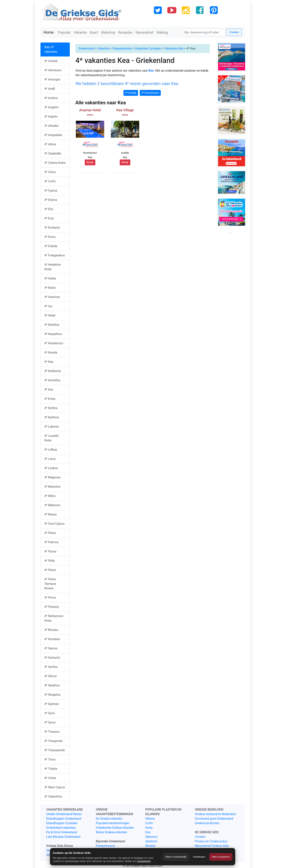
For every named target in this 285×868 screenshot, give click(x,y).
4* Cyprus (51, 191)
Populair (64, 32)
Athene (150, 819)
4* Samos (51, 648)
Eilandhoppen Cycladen (62, 823)
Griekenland (86, 48)
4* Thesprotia (54, 741)
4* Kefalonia (53, 371)
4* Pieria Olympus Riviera (50, 584)
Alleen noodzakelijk (176, 857)
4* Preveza (52, 607)
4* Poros (50, 598)
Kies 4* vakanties (51, 49)
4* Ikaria (50, 288)
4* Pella (50, 561)
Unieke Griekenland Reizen (64, 814)
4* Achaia (51, 61)
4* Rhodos (51, 630)
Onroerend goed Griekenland (214, 819)
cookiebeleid (144, 861)
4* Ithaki (50, 315)
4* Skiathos (52, 685)
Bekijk (90, 162)
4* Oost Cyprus (55, 524)
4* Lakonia (52, 427)
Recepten (125, 32)
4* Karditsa (52, 325)
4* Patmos (52, 542)
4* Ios (48, 306)
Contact (200, 837)
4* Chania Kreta (55, 163)
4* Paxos (50, 551)
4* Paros (50, 533)
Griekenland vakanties (61, 828)
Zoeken (234, 32)
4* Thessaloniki (55, 750)
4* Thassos (52, 732)
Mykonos (152, 837)
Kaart (94, 32)
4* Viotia (50, 778)
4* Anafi (50, 89)
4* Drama (51, 200)
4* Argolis (51, 116)
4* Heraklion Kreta (53, 267)
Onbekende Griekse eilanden (115, 828)
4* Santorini (52, 658)
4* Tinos (50, 759)
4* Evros (50, 237)
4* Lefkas (51, 450)
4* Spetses (52, 704)
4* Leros (50, 459)
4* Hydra (50, 278)
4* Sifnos (51, 676)
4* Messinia (52, 487)
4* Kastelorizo (54, 343)
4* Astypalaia (53, 135)
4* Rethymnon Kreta (54, 618)
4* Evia (49, 218)
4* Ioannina (52, 297)
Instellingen (199, 857)
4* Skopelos (52, 695)
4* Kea (49, 362)
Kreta (149, 828)
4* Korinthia (52, 380)
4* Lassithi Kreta (52, 438)
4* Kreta (50, 399)
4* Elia (49, 209)
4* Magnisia (52, 477)
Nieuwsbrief (144, 32)
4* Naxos (51, 514)
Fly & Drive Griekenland (62, 832)
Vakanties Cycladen (148, 48)
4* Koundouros (150, 93)
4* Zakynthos (53, 796)
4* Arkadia (51, 126)
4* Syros (50, 722)
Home (49, 32)
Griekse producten (207, 823)
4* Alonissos (53, 70)
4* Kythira (51, 408)
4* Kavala (51, 352)
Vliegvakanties (122, 48)
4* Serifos (51, 667)
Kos (148, 832)
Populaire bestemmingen (113, 823)
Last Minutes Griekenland (63, 837)
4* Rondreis (52, 639)
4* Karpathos (53, 334)
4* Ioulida (131, 93)
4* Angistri (52, 107)
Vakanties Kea (174, 48)
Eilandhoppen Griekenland (64, 819)
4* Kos (49, 390)
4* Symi (50, 713)
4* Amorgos (52, 79)
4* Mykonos (52, 505)
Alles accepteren (221, 857)
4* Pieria (50, 570)
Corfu (149, 823)
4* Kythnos (52, 417)
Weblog (162, 32)
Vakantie (80, 32)
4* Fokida (51, 246)
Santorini (151, 841)
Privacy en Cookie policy (211, 841)
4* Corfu (50, 181)
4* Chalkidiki (53, 154)
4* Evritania (52, 228)
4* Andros (51, 98)
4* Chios (50, 172)
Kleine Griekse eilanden (111, 832)
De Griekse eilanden (109, 819)
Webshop (108, 32)
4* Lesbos (51, 468)
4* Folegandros (55, 255)
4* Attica (50, 144)
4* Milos (50, 496)
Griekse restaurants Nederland (215, 814)
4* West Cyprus (55, 787)
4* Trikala (51, 769)
